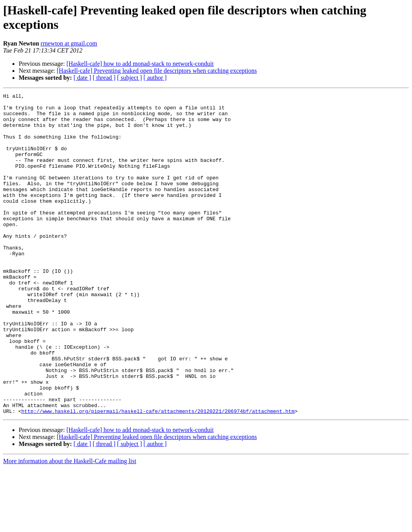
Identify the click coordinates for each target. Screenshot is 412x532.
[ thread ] (104, 78)
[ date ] (82, 78)
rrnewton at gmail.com (69, 43)
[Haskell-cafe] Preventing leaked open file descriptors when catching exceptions (157, 71)
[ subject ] (130, 78)
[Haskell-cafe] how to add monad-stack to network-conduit (140, 64)
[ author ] (155, 78)
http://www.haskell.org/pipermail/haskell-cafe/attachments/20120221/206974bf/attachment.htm (158, 475)
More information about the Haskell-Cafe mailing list (70, 525)
